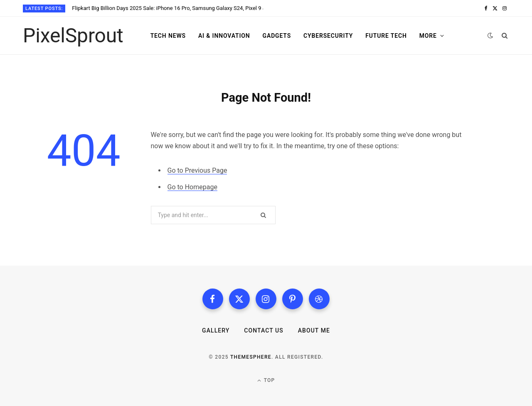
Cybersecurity (328, 36)
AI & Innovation (224, 36)
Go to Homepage (192, 187)
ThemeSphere (251, 357)
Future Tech (386, 36)
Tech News (168, 36)
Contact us (264, 330)
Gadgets (277, 36)
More (428, 36)
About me (314, 330)
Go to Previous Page (197, 170)
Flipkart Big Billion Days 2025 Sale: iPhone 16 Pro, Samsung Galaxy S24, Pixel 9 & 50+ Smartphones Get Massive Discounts (167, 8)
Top (266, 380)
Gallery (216, 330)
